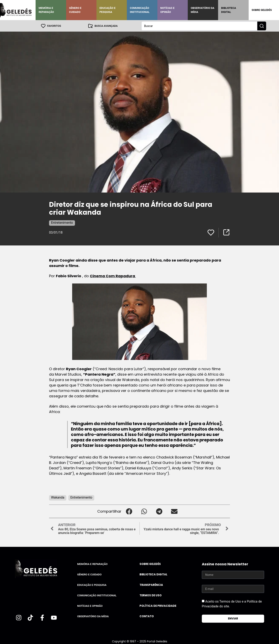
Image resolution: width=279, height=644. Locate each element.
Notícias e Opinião (168, 10)
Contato (147, 616)
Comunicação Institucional (140, 10)
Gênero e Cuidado (75, 10)
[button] (129, 511)
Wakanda (58, 497)
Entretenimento (62, 222)
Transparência (151, 585)
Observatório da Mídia (203, 10)
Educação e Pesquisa (108, 10)
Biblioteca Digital (229, 10)
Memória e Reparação (46, 10)
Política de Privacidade (158, 606)
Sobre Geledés (262, 10)
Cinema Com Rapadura (113, 276)
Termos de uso (151, 595)
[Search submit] (262, 26)
